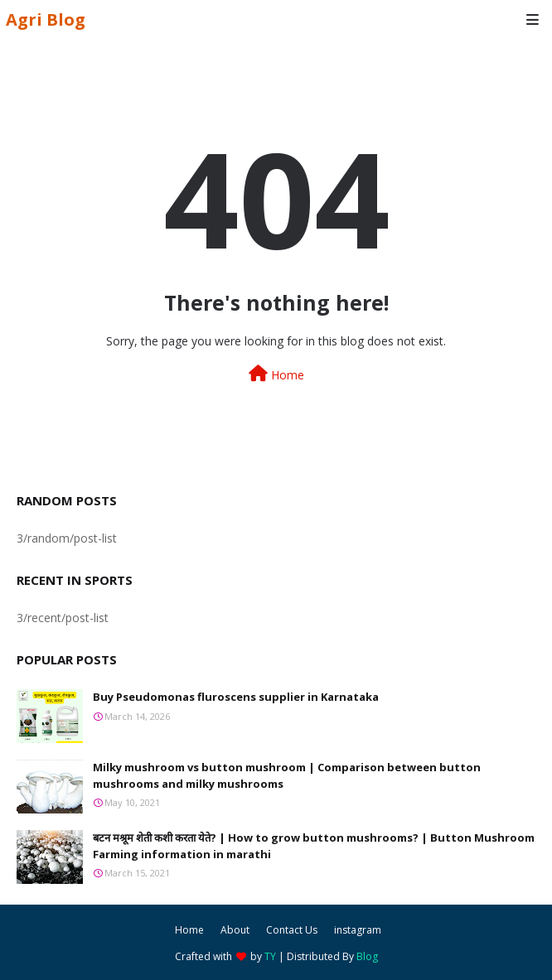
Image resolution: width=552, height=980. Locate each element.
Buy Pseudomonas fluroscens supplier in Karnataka (236, 697)
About (235, 930)
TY (270, 956)
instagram (358, 930)
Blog (367, 956)
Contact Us (292, 930)
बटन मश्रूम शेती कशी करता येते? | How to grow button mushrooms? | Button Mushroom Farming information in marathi (314, 846)
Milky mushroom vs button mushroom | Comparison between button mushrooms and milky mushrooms (287, 775)
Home (276, 374)
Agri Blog (46, 19)
